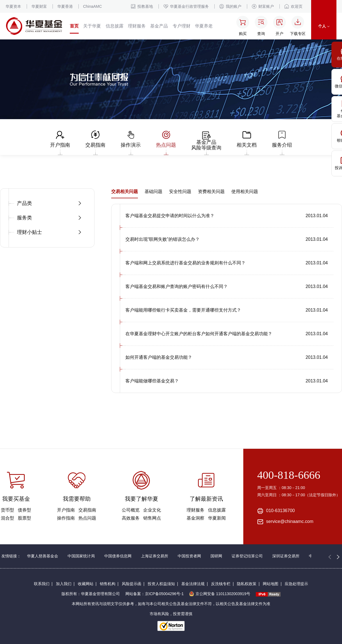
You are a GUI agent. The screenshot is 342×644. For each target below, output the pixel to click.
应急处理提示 (296, 584)
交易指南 (87, 510)
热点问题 (87, 518)
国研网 (216, 556)
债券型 (24, 510)
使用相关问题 (245, 191)
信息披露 (115, 26)
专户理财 (182, 26)
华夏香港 (65, 6)
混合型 (8, 518)
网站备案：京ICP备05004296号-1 (155, 594)
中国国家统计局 (81, 556)
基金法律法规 (193, 584)
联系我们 (42, 584)
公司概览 (131, 510)
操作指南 (66, 518)
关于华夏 (92, 26)
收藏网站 (86, 584)
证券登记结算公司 (247, 556)
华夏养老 (204, 26)
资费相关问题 (211, 191)
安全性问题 (180, 191)
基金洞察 (195, 518)
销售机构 (108, 584)
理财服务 (137, 26)
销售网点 (152, 518)
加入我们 (64, 584)
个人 (324, 26)
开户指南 (66, 510)
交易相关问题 (125, 191)
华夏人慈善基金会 (43, 556)
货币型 (8, 510)
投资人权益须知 (161, 584)
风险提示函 (132, 584)
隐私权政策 (247, 584)
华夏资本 (13, 6)
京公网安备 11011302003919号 (220, 594)
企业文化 (152, 510)
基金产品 (159, 26)
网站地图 (271, 584)
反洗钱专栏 (221, 584)
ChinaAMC (93, 6)
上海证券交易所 (155, 556)
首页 (74, 26)
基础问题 (153, 191)
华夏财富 (39, 6)
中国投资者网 (189, 556)
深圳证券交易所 (286, 556)
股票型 (24, 518)
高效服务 (131, 518)
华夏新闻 (217, 518)
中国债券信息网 (118, 556)
